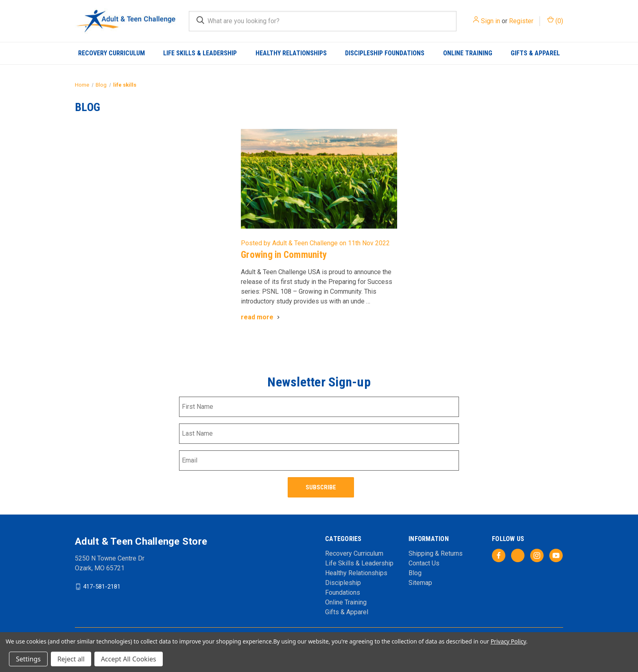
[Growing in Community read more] (261, 317)
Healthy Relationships (291, 53)
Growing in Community (284, 255)
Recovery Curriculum (111, 53)
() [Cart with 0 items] (555, 21)
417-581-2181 (102, 586)
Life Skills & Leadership (200, 53)
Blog (415, 573)
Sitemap (420, 582)
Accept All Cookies (129, 659)
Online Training (468, 53)
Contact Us (424, 563)
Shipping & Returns (436, 553)
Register (521, 21)
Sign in (491, 21)
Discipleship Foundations (385, 53)
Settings (28, 659)
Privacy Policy (508, 641)
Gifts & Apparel (535, 53)
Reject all (71, 659)
